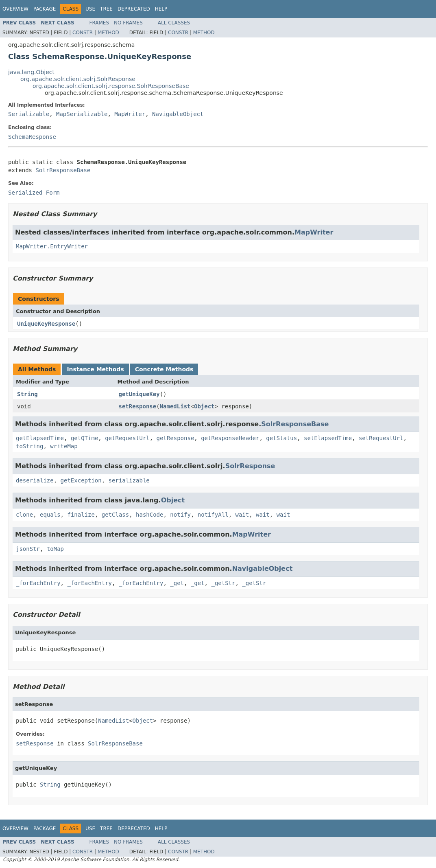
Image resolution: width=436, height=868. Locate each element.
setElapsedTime (328, 438)
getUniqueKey (139, 394)
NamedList (175, 406)
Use (90, 9)
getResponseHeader (230, 438)
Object (204, 406)
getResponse (175, 438)
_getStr (223, 583)
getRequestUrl (127, 438)
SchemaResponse (32, 137)
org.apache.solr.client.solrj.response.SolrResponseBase (111, 86)
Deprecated (134, 9)
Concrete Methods (164, 369)
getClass (115, 515)
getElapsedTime (40, 438)
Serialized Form (34, 193)
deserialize (35, 480)
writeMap (64, 446)
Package (45, 9)
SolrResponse (250, 466)
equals (50, 515)
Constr (83, 33)
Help (161, 9)
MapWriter (130, 114)
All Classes (174, 23)
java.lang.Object (31, 72)
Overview (15, 9)
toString (29, 446)
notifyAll (213, 515)
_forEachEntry (38, 583)
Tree (106, 9)
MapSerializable (82, 114)
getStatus (281, 438)
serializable (129, 480)
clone (24, 515)
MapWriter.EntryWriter (52, 246)
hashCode (149, 515)
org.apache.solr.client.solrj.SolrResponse (78, 79)
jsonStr (28, 549)
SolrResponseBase (63, 170)
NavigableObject (178, 114)
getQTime (84, 438)
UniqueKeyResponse (46, 324)
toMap (55, 549)
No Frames (128, 23)
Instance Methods (95, 369)
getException (81, 480)
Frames (99, 23)
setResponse (138, 406)
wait (242, 515)
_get (177, 583)
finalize (81, 515)
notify (180, 515)
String (27, 394)
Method (108, 33)
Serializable (29, 114)
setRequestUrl (381, 438)
